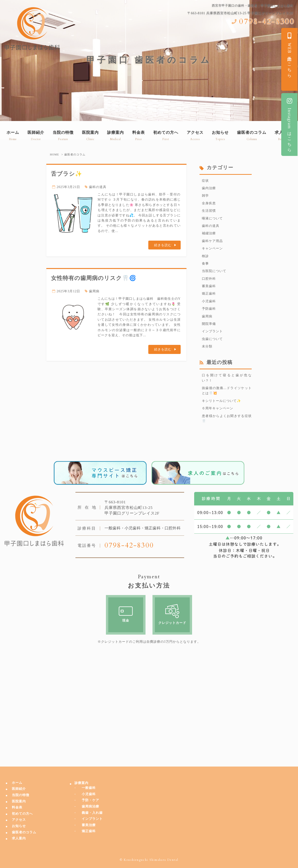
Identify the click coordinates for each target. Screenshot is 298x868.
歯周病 (94, 291)
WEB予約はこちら (289, 54)
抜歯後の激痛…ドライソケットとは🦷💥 (227, 391)
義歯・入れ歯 (92, 813)
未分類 (207, 346)
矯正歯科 (209, 294)
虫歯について (212, 339)
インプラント (212, 331)
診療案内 (81, 783)
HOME (54, 155)
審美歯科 (209, 286)
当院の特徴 (21, 795)
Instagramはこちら (289, 124)
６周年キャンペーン (218, 408)
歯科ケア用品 (212, 241)
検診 (205, 256)
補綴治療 (209, 233)
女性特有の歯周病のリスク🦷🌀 (94, 278)
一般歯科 (89, 788)
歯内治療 (209, 188)
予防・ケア (90, 800)
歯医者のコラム (24, 832)
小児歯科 (209, 301)
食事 (205, 264)
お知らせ (19, 826)
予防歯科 (209, 309)
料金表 (17, 807)
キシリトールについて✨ (221, 401)
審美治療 (89, 825)
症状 (205, 181)
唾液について (212, 218)
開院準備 (209, 324)
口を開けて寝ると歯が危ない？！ (227, 378)
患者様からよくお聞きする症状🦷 (227, 419)
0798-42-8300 (267, 22)
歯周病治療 (90, 806)
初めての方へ (22, 814)
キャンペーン (212, 248)
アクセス (19, 820)
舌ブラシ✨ (67, 174)
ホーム (17, 783)
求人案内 (19, 838)
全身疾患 (209, 203)
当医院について (214, 271)
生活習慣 (209, 211)
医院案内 (19, 801)
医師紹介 (19, 789)
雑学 (205, 196)
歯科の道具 (98, 187)
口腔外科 (209, 279)
